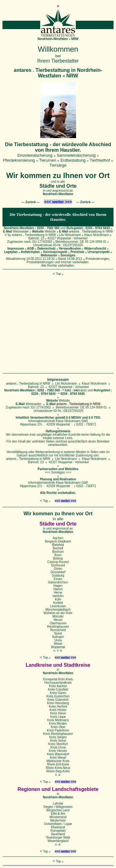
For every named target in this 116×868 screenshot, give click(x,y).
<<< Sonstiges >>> (58, 472)
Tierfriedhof (100, 160)
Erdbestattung (73, 160)
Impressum (16, 249)
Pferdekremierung (19, 160)
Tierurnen (48, 160)
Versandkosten (70, 249)
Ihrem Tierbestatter (58, 61)
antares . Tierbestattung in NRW (91, 231)
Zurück (30, 202)
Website (50, 231)
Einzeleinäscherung (35, 155)
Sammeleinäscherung (76, 155)
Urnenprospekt (99, 252)
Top (57, 274)
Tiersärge (58, 165)
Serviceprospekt (55, 252)
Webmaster (21, 231)
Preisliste (77, 252)
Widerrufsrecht (95, 249)
